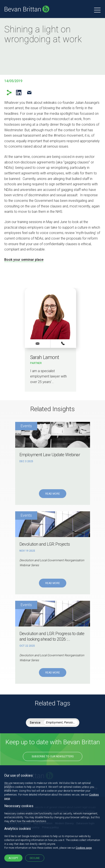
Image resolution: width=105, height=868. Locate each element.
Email (29, 93)
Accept (13, 858)
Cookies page (84, 848)
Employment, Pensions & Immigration (62, 722)
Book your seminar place (24, 260)
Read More (53, 494)
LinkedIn (19, 93)
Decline (35, 858)
